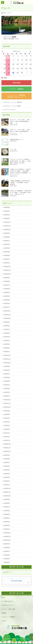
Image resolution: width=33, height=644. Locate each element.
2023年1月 (7, 352)
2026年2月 (7, 215)
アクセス (4, 621)
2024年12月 (7, 267)
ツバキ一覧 (13, 149)
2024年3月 (7, 300)
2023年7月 (7, 329)
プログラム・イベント (7, 605)
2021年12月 (7, 400)
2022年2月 (7, 392)
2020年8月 (7, 459)
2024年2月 (7, 304)
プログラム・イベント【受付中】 (13, 102)
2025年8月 (7, 237)
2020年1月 (7, 485)
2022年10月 (7, 363)
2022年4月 (7, 385)
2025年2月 (7, 259)
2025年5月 (7, 248)
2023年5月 (7, 337)
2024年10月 (7, 274)
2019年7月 (7, 507)
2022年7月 (7, 374)
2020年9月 (7, 455)
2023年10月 (7, 318)
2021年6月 (7, 422)
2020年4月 (7, 474)
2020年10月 (7, 451)
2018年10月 (7, 540)
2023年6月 (7, 333)
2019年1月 (7, 529)
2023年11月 (7, 315)
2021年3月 (7, 433)
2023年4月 (7, 340)
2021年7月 (7, 418)
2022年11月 (7, 359)
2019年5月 (7, 514)
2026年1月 (7, 218)
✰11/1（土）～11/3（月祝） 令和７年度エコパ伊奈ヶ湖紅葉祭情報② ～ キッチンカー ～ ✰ (21, 131)
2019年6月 (7, 511)
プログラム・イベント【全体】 (13, 106)
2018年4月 (7, 562)
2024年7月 (7, 285)
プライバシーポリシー (10, 110)
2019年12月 (7, 488)
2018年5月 (7, 559)
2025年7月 (7, 241)
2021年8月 (7, 414)
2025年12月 (7, 222)
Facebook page (16, 581)
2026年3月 (7, 211)
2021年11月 (7, 403)
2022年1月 (7, 396)
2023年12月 (7, 311)
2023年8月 (7, 326)
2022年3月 (7, 389)
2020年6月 (7, 466)
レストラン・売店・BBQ (8, 609)
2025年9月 (7, 233)
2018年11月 (7, 536)
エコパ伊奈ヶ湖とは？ (7, 601)
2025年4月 (7, 252)
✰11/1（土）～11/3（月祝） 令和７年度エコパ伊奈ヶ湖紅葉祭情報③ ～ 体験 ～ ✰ (21, 121)
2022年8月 (7, 370)
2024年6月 (7, 289)
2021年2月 (7, 437)
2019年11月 (7, 492)
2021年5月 (7, 426)
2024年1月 (7, 307)
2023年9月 (7, 322)
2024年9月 (7, 278)
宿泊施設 (4, 613)
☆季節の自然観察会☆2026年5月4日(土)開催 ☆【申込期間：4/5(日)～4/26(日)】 (20, 183)
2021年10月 (7, 407)
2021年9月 (7, 411)
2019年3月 (7, 522)
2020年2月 (7, 481)
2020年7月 (7, 463)
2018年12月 (7, 533)
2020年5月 (7, 470)
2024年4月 (7, 296)
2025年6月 (7, 244)
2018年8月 (7, 548)
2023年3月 (7, 344)
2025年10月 (7, 230)
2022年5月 (7, 381)
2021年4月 (7, 429)
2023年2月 (7, 348)
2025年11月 (7, 226)
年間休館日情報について (17, 139)
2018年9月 (7, 544)
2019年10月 (7, 496)
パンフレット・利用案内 (8, 617)
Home (3, 597)
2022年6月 (7, 377)
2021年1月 (7, 440)
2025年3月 (7, 255)
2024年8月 (7, 281)
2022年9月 (7, 366)
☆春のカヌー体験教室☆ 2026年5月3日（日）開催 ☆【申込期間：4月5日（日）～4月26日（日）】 (21, 192)
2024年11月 (7, 270)
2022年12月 (7, 355)
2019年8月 (7, 503)
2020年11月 (7, 448)
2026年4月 (7, 207)
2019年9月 (7, 499)
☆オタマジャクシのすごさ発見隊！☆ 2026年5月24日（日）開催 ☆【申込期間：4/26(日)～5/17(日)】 (21, 161)
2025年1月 (7, 263)
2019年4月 (7, 518)
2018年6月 (7, 555)
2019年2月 (7, 525)
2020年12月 (7, 444)
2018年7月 (7, 551)
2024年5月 (7, 292)
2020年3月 (7, 477)
